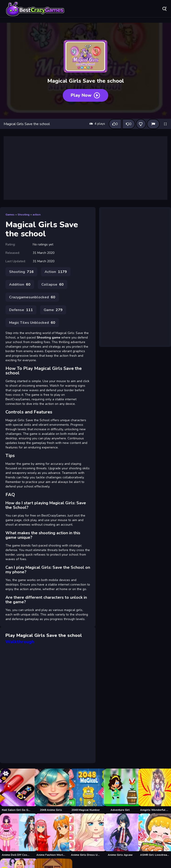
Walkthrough (20, 642)
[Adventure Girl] (120, 790)
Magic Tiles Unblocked (32, 323)
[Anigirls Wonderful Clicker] (155, 790)
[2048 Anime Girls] (51, 790)
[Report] (153, 124)
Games (10, 215)
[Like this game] (115, 124)
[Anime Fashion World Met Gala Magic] (51, 835)
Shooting (24, 215)
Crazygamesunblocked (32, 297)
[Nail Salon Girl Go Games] (16, 790)
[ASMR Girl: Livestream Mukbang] (155, 835)
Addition (20, 284)
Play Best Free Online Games (35, 9)
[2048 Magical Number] (85, 790)
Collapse (53, 284)
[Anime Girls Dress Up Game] (85, 835)
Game (53, 310)
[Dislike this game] (129, 124)
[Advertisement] (85, 168)
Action (56, 272)
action (36, 215)
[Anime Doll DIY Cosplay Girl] (16, 835)
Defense (21, 310)
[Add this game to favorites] (141, 124)
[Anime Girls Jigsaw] (120, 835)
